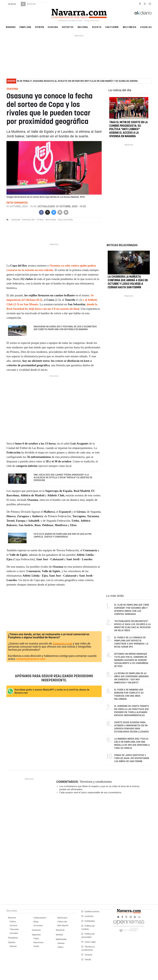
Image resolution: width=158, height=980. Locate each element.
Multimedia (130, 27)
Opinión (40, 27)
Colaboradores (40, 918)
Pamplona (25, 27)
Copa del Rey (28, 220)
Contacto (89, 916)
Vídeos (60, 947)
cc (139, 917)
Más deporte (63, 925)
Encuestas (38, 925)
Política (13, 922)
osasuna (16, 220)
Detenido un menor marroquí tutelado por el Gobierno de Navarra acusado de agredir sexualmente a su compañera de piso (131, 660)
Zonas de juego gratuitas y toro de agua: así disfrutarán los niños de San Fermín (132, 758)
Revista (97, 27)
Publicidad (90, 921)
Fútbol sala (62, 922)
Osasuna (53, 27)
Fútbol (36, 939)
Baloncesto (38, 942)
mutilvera (51, 220)
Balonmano (62, 918)
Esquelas (146, 27)
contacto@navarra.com (31, 659)
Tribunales (14, 929)
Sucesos (13, 925)
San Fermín (112, 27)
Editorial (13, 946)
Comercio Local (62, 644)
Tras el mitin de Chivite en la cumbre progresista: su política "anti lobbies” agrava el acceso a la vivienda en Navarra (128, 129)
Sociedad (14, 933)
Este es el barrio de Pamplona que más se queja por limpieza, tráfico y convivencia (62, 536)
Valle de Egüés (65, 220)
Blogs (36, 922)
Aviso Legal (90, 942)
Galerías (61, 943)
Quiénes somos (92, 912)
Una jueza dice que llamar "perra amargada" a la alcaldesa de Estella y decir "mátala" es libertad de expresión (63, 477)
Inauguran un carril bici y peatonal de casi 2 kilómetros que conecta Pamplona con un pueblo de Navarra (65, 328)
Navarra (11, 27)
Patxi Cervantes (17, 203)
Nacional (83, 27)
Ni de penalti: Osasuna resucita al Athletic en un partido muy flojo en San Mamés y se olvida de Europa (77, 81)
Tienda (88, 960)
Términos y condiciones (96, 782)
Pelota (36, 946)
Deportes (68, 27)
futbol (40, 220)
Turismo (88, 955)
